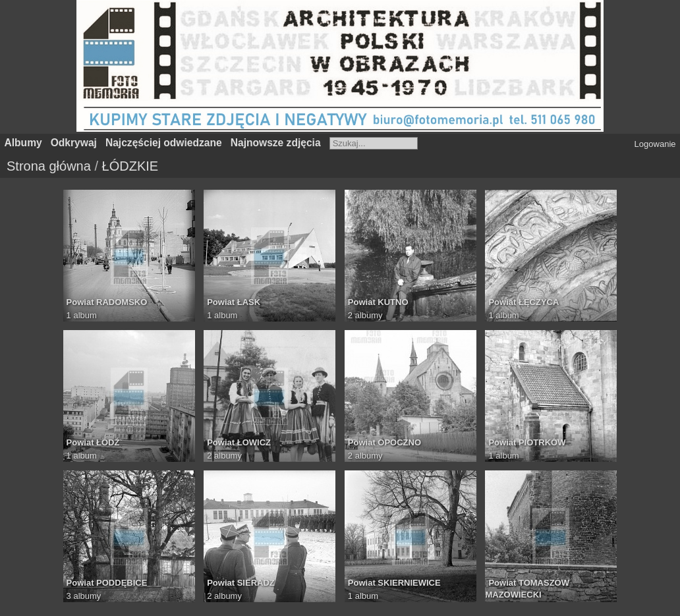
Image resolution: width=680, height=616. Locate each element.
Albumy (23, 143)
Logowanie (655, 144)
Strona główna (49, 166)
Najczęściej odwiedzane (164, 143)
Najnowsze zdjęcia (276, 143)
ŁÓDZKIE (130, 166)
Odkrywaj (74, 143)
